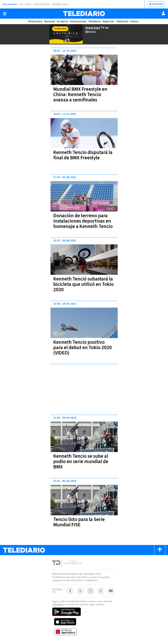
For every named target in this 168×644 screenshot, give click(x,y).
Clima (28, 4)
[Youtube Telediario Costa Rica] (111, 591)
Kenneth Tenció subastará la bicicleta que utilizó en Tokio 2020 (84, 284)
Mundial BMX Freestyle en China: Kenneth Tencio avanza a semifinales (80, 95)
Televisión (122, 21)
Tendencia (94, 21)
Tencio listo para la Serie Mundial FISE (79, 522)
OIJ (21, 4)
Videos (134, 21)
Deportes (108, 21)
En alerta (62, 21)
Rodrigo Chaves (60, 4)
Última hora (35, 21)
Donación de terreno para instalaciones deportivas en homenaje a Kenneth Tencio (83, 221)
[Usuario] (163, 13)
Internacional (78, 21)
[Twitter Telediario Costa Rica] (80, 591)
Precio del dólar (42, 4)
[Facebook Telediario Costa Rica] (70, 591)
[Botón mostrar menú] (5, 14)
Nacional (50, 21)
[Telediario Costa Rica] (84, 14)
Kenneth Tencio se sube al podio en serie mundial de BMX (81, 462)
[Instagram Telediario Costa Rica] (91, 591)
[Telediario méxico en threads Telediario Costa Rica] (101, 591)
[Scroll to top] (160, 550)
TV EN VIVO (157, 4)
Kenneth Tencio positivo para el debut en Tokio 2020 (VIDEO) (83, 348)
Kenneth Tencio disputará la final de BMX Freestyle (83, 155)
